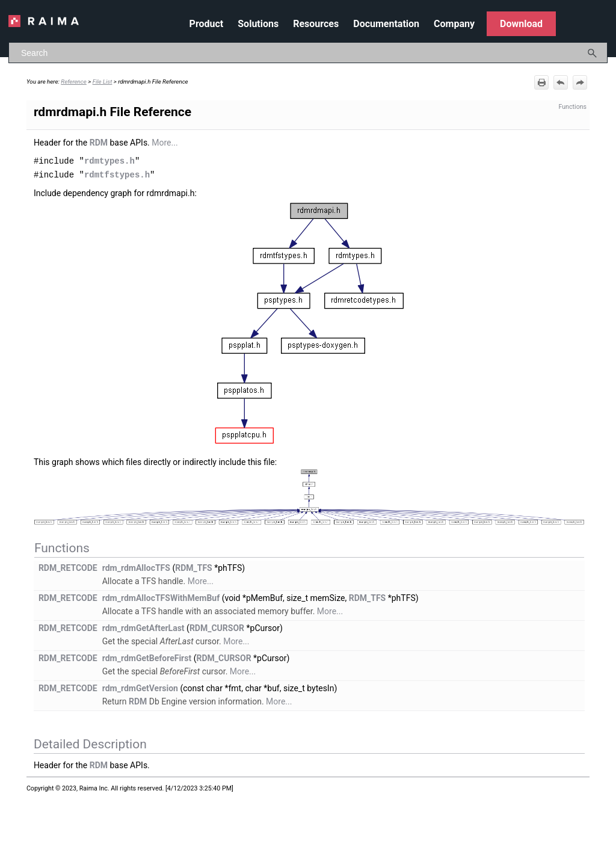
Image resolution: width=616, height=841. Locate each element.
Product (207, 24)
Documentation (386, 24)
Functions (572, 107)
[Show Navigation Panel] (601, 21)
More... (165, 143)
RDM (99, 143)
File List (103, 82)
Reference (74, 82)
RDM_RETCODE (68, 567)
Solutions (258, 24)
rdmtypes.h (109, 160)
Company (454, 24)
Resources (316, 24)
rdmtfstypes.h (117, 174)
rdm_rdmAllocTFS (136, 567)
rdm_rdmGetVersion (140, 687)
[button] (593, 53)
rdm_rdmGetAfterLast (143, 627)
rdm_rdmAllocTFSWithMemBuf (161, 597)
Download (521, 24)
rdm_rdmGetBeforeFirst (147, 657)
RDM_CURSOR (217, 627)
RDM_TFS (194, 567)
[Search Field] (308, 53)
